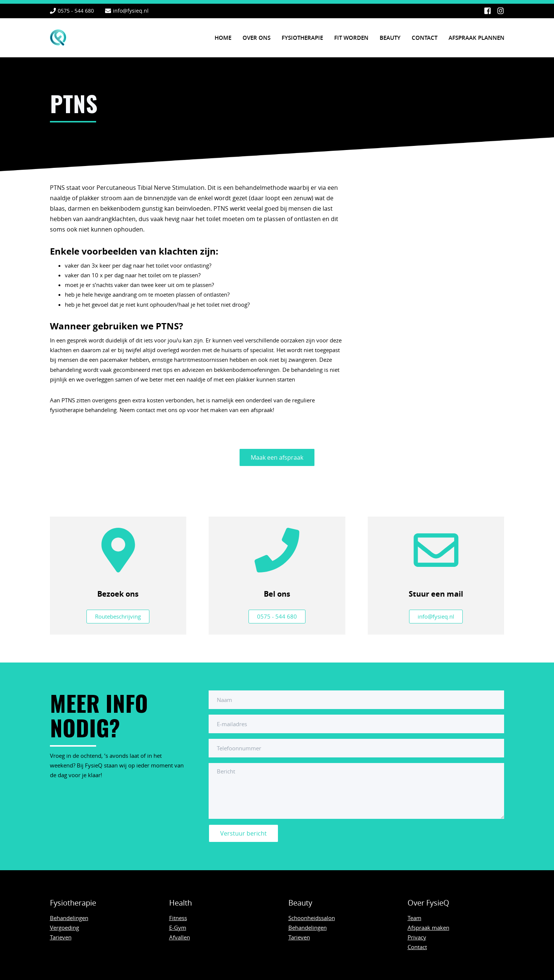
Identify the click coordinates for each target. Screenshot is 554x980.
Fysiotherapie (302, 38)
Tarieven (61, 937)
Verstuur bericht (243, 833)
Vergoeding (64, 928)
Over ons (257, 38)
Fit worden (351, 38)
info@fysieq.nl (131, 11)
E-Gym (178, 928)
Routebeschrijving (118, 616)
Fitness (178, 918)
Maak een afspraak (277, 457)
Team (414, 918)
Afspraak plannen (477, 38)
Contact (425, 38)
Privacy (417, 937)
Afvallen (180, 937)
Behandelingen (69, 918)
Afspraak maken (428, 928)
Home (223, 38)
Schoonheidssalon (312, 918)
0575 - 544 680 (76, 11)
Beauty (390, 38)
